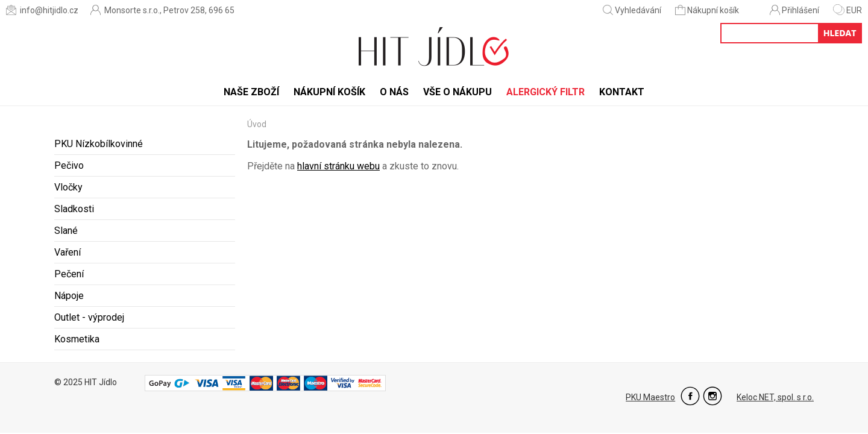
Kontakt (622, 92)
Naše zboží (251, 92)
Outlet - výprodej (89, 317)
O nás (394, 92)
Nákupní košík (708, 10)
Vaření (68, 252)
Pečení (69, 274)
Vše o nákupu (458, 92)
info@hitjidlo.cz (42, 10)
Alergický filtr (546, 92)
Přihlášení (794, 10)
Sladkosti (74, 209)
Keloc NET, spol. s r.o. (775, 397)
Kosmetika (77, 339)
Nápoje (69, 296)
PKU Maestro (650, 397)
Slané (66, 231)
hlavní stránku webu (338, 166)
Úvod (257, 124)
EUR (848, 10)
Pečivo (69, 165)
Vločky (68, 187)
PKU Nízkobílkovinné (99, 144)
